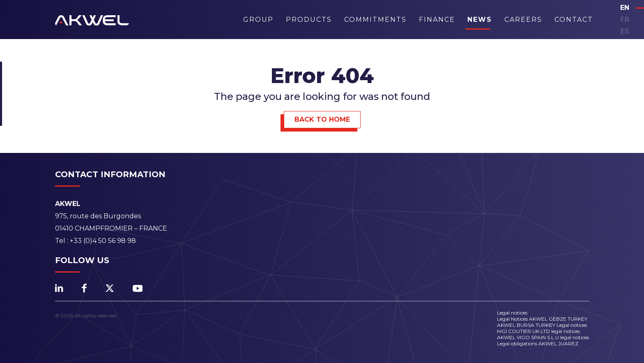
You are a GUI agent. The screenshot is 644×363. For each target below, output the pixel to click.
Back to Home (322, 119)
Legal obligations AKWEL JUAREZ (538, 343)
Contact (574, 20)
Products (309, 20)
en (625, 8)
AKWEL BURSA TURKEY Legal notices (542, 325)
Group (258, 20)
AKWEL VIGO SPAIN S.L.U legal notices (543, 337)
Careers (523, 20)
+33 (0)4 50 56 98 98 (103, 241)
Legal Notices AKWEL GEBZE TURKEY (542, 319)
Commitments (375, 20)
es (624, 31)
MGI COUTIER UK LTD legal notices (538, 331)
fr (625, 20)
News (480, 20)
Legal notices (512, 313)
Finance (437, 20)
